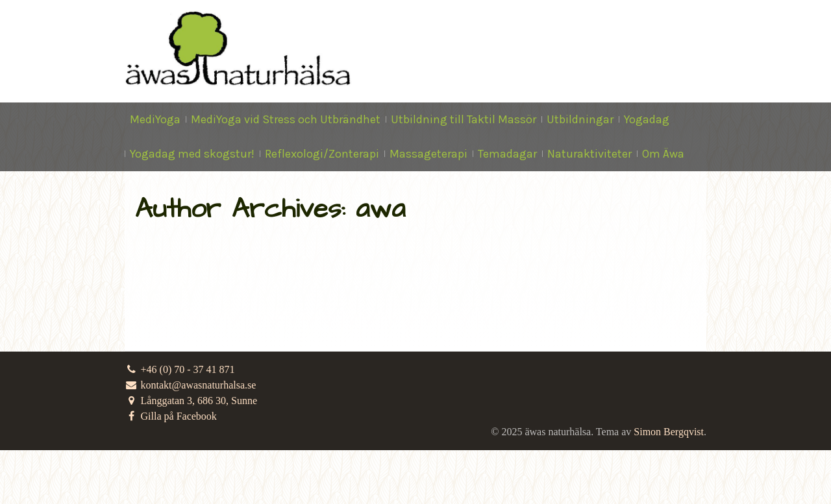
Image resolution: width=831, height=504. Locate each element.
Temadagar (507, 154)
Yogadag (647, 119)
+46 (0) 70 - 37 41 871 (180, 369)
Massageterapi (428, 154)
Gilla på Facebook (171, 416)
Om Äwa (663, 154)
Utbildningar (580, 119)
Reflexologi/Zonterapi (322, 154)
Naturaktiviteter (589, 154)
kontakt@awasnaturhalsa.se (190, 385)
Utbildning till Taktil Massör (464, 119)
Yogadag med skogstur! (192, 154)
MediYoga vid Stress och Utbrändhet (286, 119)
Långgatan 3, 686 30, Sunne (191, 401)
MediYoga (155, 119)
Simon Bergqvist (669, 432)
